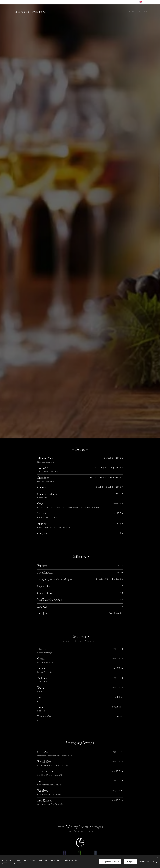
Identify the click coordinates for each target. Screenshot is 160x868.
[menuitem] (137, 12)
